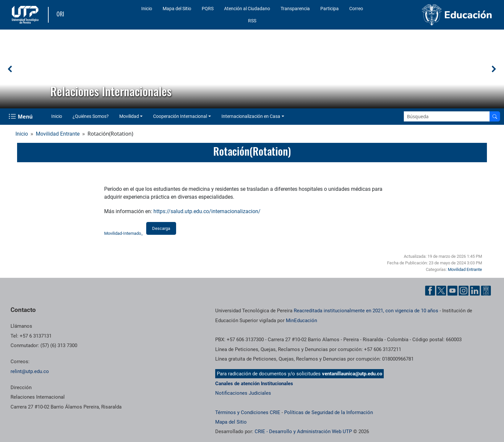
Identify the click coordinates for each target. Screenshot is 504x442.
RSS (252, 21)
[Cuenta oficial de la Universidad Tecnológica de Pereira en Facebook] (430, 291)
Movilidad (129, 116)
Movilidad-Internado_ (124, 233)
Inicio (147, 9)
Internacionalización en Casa (251, 116)
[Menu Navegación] (21, 117)
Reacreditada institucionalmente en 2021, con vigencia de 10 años (366, 311)
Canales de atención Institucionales (254, 384)
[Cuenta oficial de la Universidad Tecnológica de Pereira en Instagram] (464, 291)
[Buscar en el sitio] (495, 116)
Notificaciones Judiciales (243, 393)
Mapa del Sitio (177, 9)
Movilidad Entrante (58, 134)
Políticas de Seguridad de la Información (329, 412)
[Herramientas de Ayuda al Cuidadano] (486, 291)
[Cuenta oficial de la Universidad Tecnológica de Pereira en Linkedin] (475, 291)
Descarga (161, 228)
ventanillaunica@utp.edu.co (352, 374)
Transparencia (295, 9)
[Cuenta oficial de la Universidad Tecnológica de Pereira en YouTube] (452, 291)
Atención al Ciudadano (247, 9)
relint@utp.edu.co (30, 371)
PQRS (208, 9)
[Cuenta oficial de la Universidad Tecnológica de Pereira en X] (441, 291)
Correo (356, 9)
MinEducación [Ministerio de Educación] (301, 320)
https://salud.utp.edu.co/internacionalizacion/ (207, 211)
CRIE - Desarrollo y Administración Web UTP (303, 431)
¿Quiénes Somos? (91, 116)
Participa (330, 9)
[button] (10, 69)
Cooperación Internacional (180, 116)
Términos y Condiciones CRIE (248, 412)
